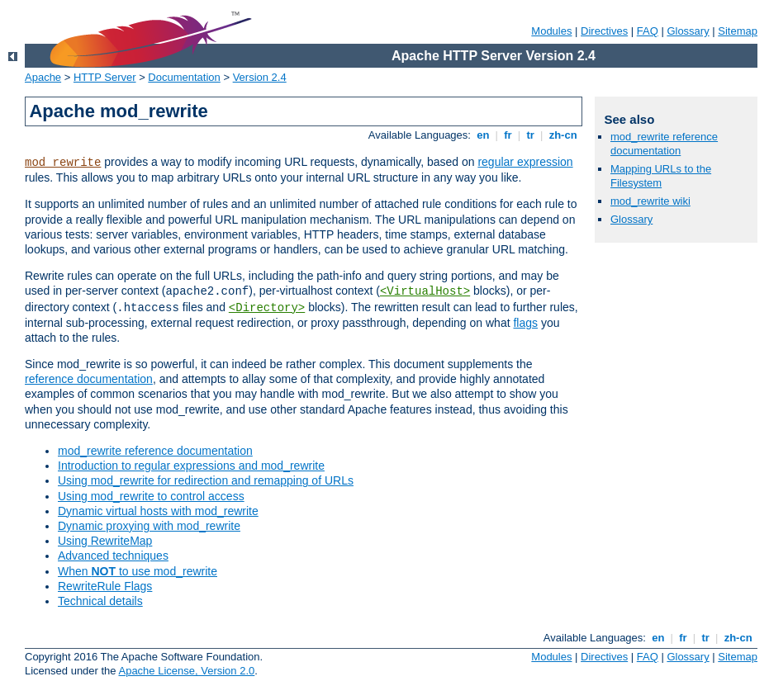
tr (531, 135)
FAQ (648, 31)
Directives (604, 31)
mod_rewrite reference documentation (155, 451)
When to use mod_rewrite (138, 571)
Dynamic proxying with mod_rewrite (149, 526)
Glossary (688, 31)
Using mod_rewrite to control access (151, 496)
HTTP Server (105, 77)
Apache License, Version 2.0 (186, 671)
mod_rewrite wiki (650, 201)
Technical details (100, 601)
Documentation (184, 77)
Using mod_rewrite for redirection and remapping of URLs (206, 480)
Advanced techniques (113, 556)
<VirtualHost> (425, 291)
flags (525, 323)
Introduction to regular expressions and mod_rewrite (191, 466)
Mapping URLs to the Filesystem (661, 176)
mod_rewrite (63, 163)
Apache (43, 77)
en (483, 135)
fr (508, 135)
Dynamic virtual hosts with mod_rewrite (158, 511)
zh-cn (563, 135)
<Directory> (267, 308)
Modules (551, 31)
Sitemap (738, 31)
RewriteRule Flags (105, 586)
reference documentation (89, 379)
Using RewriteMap (105, 541)
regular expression (525, 162)
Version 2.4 (260, 77)
